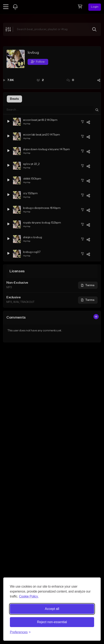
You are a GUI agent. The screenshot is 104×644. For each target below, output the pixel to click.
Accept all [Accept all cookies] (52, 609)
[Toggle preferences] (20, 632)
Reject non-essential (52, 622)
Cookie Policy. (29, 596)
